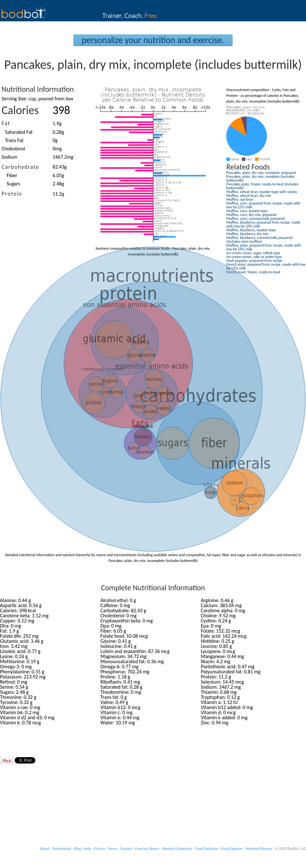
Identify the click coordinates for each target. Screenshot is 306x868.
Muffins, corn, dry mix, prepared (251, 215)
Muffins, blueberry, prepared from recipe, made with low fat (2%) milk (263, 224)
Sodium (9, 157)
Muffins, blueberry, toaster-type (251, 230)
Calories (20, 110)
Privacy (100, 849)
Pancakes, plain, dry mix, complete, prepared (261, 173)
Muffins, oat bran (240, 199)
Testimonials (62, 849)
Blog (78, 849)
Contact (126, 849)
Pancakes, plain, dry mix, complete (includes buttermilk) (260, 178)
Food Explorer (232, 849)
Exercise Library (147, 849)
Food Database (207, 849)
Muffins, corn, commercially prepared (255, 219)
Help (87, 849)
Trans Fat (14, 140)
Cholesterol (13, 149)
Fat (6, 123)
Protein (12, 194)
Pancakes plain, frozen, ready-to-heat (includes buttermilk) (262, 186)
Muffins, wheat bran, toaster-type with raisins (262, 192)
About (45, 849)
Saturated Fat (19, 132)
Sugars (13, 184)
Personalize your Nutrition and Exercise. (153, 40)
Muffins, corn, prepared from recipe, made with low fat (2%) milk (263, 205)
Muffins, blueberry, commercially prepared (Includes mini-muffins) (259, 240)
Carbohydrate (20, 167)
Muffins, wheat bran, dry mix (249, 196)
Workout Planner (259, 849)
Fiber (12, 175)
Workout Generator (177, 849)
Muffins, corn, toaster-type (247, 211)
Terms (113, 849)
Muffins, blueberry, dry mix (247, 234)
